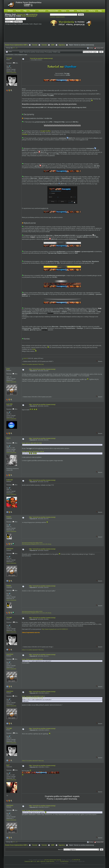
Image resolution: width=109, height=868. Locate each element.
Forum (18, 11)
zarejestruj (33, 14)
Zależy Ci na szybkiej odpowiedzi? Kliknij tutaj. (33, 364)
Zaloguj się (21, 14)
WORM (72, 11)
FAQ (25, 11)
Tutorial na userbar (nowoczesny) (41, 58)
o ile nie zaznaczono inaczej (52, 860)
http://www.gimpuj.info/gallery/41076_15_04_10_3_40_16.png (37, 544)
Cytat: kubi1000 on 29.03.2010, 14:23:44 (33, 452)
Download (42, 11)
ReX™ (8, 765)
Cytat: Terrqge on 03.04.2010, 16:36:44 (33, 810)
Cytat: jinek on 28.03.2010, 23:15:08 (32, 443)
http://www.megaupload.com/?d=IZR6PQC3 (55, 629)
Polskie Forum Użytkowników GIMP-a (16, 45)
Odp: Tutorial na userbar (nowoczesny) (42, 369)
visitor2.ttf (25, 358)
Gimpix (9, 517)
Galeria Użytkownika (11, 73)
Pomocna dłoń (53, 11)
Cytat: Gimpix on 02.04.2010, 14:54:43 (32, 659)
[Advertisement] (45, 36)
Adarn (8, 438)
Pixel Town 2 (81, 11)
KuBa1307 (10, 480)
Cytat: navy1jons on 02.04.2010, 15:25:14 (33, 696)
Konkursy (92, 11)
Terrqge (9, 58)
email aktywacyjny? (29, 16)
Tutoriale (33, 11)
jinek (8, 369)
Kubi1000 (9, 404)
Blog (100, 11)
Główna (10, 11)
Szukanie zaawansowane (57, 17)
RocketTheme (64, 861)
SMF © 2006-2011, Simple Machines (46, 861)
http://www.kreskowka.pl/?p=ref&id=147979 (32, 543)
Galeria (64, 11)
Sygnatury (62, 45)
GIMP (53, 45)
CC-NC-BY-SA (76, 860)
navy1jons (10, 549)
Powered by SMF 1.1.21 (30, 861)
